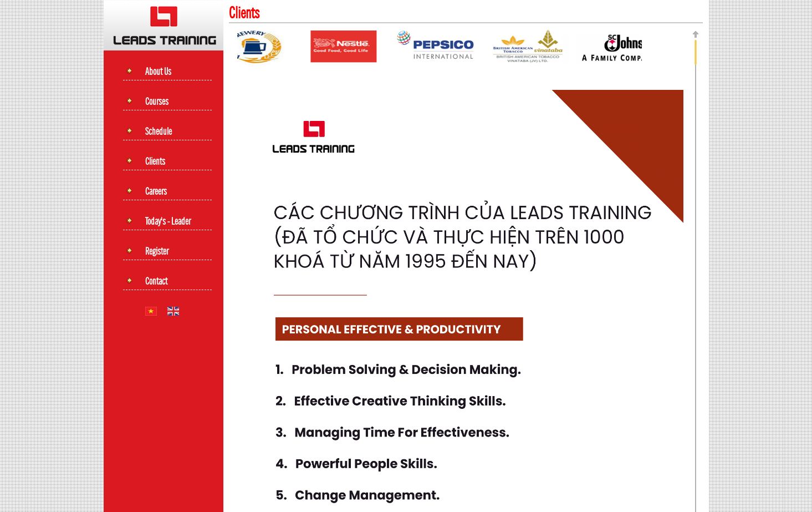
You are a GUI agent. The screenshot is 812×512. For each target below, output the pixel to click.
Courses (157, 102)
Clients (155, 162)
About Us (158, 72)
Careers (156, 192)
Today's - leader (168, 222)
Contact (156, 282)
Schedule (159, 132)
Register (157, 252)
